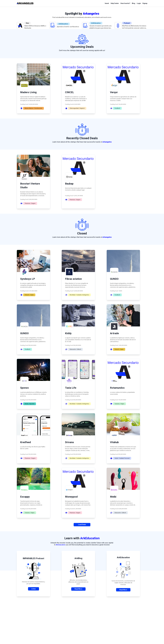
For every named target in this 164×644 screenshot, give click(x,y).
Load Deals (82, 525)
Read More (78, 589)
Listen (34, 589)
